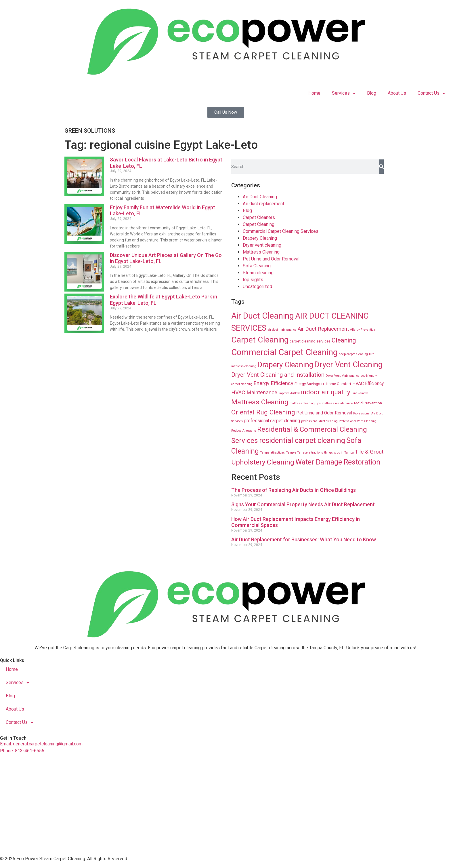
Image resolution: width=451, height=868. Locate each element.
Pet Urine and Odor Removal (271, 259)
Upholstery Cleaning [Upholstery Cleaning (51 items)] (263, 462)
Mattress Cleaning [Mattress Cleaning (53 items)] (260, 402)
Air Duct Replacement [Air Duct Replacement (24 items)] (323, 329)
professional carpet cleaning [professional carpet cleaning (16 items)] (272, 421)
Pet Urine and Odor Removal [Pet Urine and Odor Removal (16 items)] (324, 413)
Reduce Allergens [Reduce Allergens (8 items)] (244, 431)
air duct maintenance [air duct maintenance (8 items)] (282, 330)
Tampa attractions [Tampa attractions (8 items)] (272, 453)
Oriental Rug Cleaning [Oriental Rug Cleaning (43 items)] (263, 412)
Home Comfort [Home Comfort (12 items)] (339, 384)
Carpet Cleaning (259, 224)
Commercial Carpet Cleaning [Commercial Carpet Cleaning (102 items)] (284, 352)
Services (344, 93)
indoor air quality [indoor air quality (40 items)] (326, 392)
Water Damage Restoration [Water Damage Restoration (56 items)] (338, 462)
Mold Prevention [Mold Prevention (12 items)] (368, 403)
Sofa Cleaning (257, 266)
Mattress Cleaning (261, 252)
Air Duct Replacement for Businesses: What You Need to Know (304, 539)
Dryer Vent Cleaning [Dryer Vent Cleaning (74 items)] (348, 365)
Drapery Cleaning (260, 238)
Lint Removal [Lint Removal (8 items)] (360, 393)
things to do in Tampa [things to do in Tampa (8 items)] (339, 453)
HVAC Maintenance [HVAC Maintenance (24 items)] (254, 393)
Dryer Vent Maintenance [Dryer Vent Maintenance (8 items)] (343, 376)
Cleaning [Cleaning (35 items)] (344, 340)
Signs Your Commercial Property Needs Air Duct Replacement (303, 504)
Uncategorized (257, 287)
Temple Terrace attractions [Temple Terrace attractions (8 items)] (304, 453)
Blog (372, 93)
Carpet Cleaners (259, 217)
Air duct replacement (263, 204)
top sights (253, 280)
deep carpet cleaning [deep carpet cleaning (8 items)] (353, 354)
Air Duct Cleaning (260, 197)
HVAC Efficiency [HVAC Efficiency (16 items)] (368, 384)
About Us (397, 93)
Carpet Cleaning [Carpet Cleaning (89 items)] (260, 340)
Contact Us (431, 93)
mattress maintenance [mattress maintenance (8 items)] (337, 403)
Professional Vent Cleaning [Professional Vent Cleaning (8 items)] (358, 421)
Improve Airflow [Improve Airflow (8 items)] (289, 393)
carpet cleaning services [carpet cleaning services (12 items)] (310, 341)
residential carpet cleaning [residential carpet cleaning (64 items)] (302, 440)
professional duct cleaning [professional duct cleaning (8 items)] (319, 421)
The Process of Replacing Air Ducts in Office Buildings (294, 490)
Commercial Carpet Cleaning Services (281, 231)
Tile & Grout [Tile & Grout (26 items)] (369, 452)
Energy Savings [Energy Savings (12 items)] (307, 384)
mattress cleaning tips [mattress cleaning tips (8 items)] (305, 403)
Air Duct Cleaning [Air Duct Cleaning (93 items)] (263, 316)
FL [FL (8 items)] (323, 384)
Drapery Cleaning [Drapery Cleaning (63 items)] (285, 365)
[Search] (381, 167)
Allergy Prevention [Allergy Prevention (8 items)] (363, 330)
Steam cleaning (258, 273)
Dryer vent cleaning (262, 245)
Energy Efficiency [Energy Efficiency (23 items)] (274, 383)
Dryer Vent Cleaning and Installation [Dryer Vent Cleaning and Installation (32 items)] (278, 375)
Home (314, 93)
